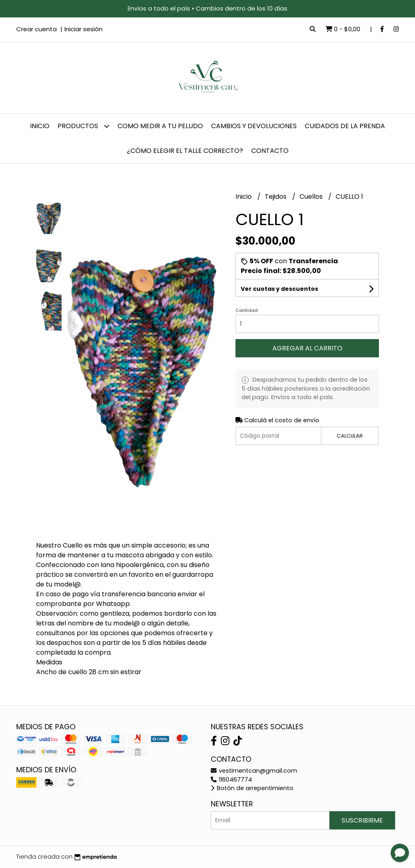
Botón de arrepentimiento (252, 788)
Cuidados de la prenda (345, 126)
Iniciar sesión (83, 29)
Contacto (270, 151)
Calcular (350, 436)
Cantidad (247, 310)
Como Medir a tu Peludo (160, 126)
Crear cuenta (36, 29)
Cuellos (312, 197)
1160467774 (231, 780)
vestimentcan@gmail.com (254, 771)
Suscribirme (362, 820)
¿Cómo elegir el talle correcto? (185, 151)
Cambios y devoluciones (254, 126)
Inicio (40, 126)
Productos (83, 126)
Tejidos (276, 197)
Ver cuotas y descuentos (279, 289)
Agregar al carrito (307, 348)
